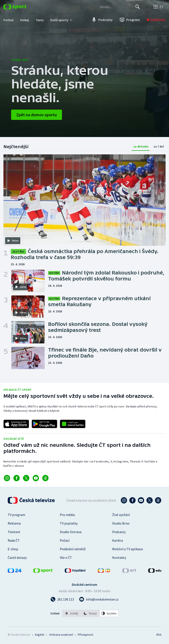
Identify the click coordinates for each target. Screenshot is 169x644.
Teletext (14, 532)
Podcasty (119, 532)
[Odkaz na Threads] (45, 478)
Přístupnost (85, 635)
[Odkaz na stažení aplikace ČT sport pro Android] (44, 424)
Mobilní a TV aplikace (128, 549)
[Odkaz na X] (26, 478)
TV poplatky (69, 523)
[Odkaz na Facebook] (17, 478)
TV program (16, 515)
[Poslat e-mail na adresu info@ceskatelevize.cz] (99, 599)
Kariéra (118, 540)
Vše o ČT (66, 558)
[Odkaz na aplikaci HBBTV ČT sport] (73, 424)
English (40, 635)
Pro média (67, 515)
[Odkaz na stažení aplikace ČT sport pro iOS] (16, 424)
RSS (159, 635)
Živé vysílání (121, 515)
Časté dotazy (17, 558)
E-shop (13, 549)
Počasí (65, 540)
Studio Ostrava (71, 532)
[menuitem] (8, 20)
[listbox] (90, 613)
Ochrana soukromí (61, 635)
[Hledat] (137, 7)
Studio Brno (121, 523)
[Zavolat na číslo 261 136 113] (62, 599)
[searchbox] (117, 7)
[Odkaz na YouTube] (36, 478)
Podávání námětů (73, 549)
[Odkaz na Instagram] (7, 478)
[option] (72, 613)
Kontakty (119, 558)
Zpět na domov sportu (37, 115)
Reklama (14, 523)
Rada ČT (14, 540)
